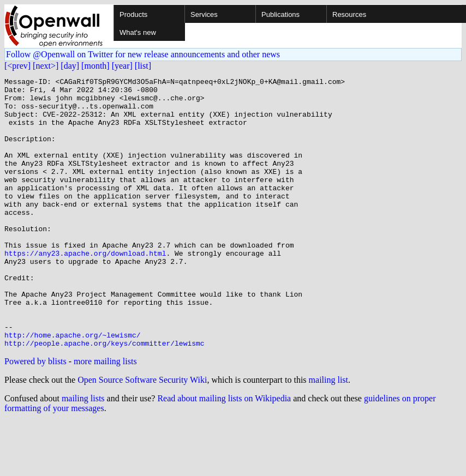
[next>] (46, 66)
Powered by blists (35, 415)
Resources (349, 14)
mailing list (328, 434)
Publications (280, 14)
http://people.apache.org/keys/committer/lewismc (104, 397)
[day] (70, 66)
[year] (122, 66)
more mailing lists (105, 415)
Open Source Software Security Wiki (142, 434)
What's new (138, 32)
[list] (143, 66)
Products (133, 14)
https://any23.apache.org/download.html (85, 289)
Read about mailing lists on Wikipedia (224, 452)
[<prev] (17, 66)
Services (204, 14)
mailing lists (83, 452)
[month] (95, 66)
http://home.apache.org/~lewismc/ (73, 387)
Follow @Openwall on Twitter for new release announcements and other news (143, 54)
